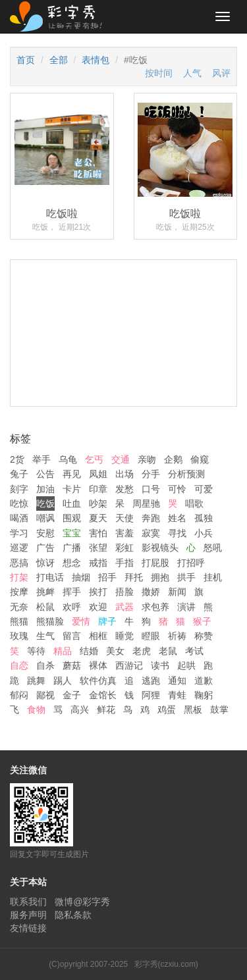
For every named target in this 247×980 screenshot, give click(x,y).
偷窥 (200, 459)
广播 (72, 548)
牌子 (107, 621)
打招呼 (191, 563)
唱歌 (194, 503)
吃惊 (19, 503)
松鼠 (45, 607)
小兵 (204, 533)
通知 (177, 681)
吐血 (72, 503)
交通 (121, 459)
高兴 (80, 709)
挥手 (72, 592)
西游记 (129, 665)
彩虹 (124, 548)
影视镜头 (160, 548)
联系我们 (28, 902)
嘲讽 (45, 518)
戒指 (98, 563)
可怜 (177, 489)
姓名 (177, 518)
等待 (36, 651)
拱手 (186, 577)
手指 (124, 563)
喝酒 (19, 518)
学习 (19, 533)
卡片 (72, 489)
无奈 (19, 607)
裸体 (98, 665)
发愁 (124, 489)
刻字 (19, 489)
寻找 (177, 533)
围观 (72, 518)
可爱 (204, 489)
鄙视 (45, 695)
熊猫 (19, 621)
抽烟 (81, 577)
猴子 (202, 621)
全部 (59, 60)
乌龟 (68, 459)
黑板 (193, 709)
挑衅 (45, 592)
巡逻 (19, 548)
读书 (160, 665)
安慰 (45, 533)
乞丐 (94, 459)
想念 (72, 563)
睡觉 (124, 636)
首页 (26, 60)
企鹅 (173, 459)
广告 (45, 548)
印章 (98, 489)
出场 (124, 474)
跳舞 (36, 681)
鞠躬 (204, 695)
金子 (72, 695)
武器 (124, 607)
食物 (36, 709)
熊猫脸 (50, 621)
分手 (151, 474)
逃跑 (151, 681)
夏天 (98, 518)
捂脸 (124, 592)
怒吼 (213, 548)
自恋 (19, 665)
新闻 (177, 592)
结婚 (89, 651)
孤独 (204, 518)
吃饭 (45, 503)
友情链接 (28, 928)
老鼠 (168, 651)
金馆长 (103, 695)
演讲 (186, 607)
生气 (45, 636)
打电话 (50, 577)
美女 (115, 651)
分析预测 (186, 474)
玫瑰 (19, 636)
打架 (19, 577)
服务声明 (28, 915)
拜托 (134, 577)
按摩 (19, 592)
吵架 (98, 503)
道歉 (204, 681)
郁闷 (19, 695)
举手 (41, 459)
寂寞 (151, 533)
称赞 (204, 636)
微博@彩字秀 (82, 902)
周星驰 (146, 503)
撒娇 (151, 592)
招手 (107, 577)
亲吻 (147, 459)
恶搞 (19, 563)
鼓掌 (219, 709)
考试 (194, 651)
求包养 (155, 607)
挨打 (98, 592)
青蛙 (177, 695)
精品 (63, 651)
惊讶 (45, 563)
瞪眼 (151, 636)
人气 (192, 73)
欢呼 (72, 607)
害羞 (124, 533)
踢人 (63, 681)
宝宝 (72, 533)
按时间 (159, 73)
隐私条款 (73, 915)
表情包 (96, 60)
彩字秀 (61, 16)
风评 (221, 73)
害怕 (98, 533)
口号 (151, 489)
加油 (45, 489)
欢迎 (98, 607)
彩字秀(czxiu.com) (166, 964)
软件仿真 (98, 681)
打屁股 (155, 563)
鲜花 (106, 709)
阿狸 (151, 695)
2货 (17, 459)
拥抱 (160, 577)
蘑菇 (72, 665)
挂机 (213, 577)
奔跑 (151, 518)
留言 (72, 636)
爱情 (81, 621)
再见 (72, 474)
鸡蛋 (167, 709)
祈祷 (177, 636)
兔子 (19, 474)
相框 (98, 636)
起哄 (186, 665)
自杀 (45, 665)
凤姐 (98, 474)
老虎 (142, 651)
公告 (45, 474)
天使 (124, 518)
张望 (98, 548)
